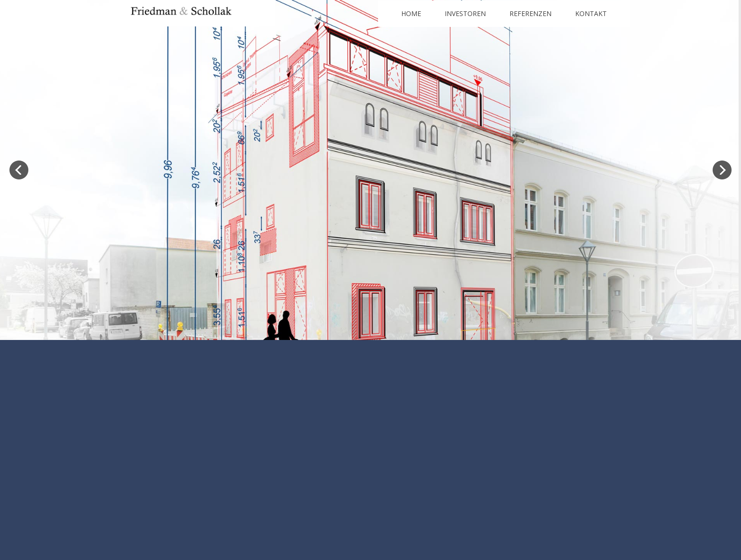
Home (411, 13)
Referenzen (530, 13)
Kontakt (591, 13)
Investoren (465, 13)
